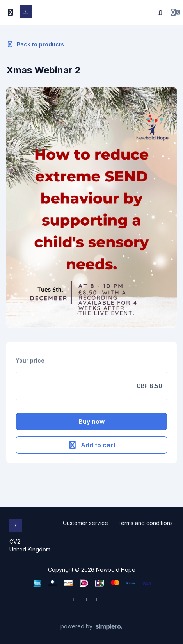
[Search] (160, 12)
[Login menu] (175, 12)
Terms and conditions (145, 523)
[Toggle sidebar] (11, 12)
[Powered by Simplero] (91, 627)
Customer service (85, 523)
